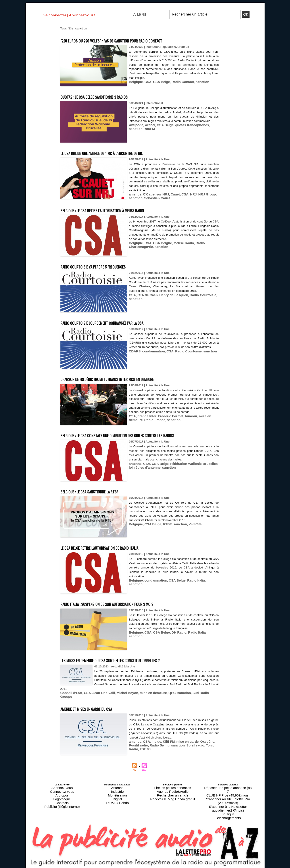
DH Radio (173, 640)
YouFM (134, 132)
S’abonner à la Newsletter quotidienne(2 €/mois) (228, 800)
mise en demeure (202, 419)
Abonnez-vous (62, 791)
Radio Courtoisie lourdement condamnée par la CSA (121, 321)
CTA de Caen (145, 294)
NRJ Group (198, 194)
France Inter (145, 419)
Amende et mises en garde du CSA (99, 712)
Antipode (135, 129)
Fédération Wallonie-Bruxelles (186, 471)
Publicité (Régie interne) (62, 804)
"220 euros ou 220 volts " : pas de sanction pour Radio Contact (133, 40)
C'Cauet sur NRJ (153, 194)
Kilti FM (164, 745)
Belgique (135, 82)
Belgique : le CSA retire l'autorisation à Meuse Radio (121, 209)
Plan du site (134, 866)
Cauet (169, 194)
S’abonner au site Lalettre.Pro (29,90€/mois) (228, 796)
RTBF (162, 531)
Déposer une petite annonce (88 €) (228, 791)
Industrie (117, 793)
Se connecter (55, 15)
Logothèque (62, 798)
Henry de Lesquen (168, 294)
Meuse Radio (177, 242)
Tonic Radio (195, 748)
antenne (134, 471)
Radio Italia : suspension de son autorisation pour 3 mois (127, 611)
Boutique (228, 804)
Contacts (62, 801)
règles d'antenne (140, 474)
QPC (158, 700)
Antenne (117, 791)
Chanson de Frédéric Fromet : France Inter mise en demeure (130, 378)
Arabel (147, 129)
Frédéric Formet (165, 419)
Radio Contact (176, 82)
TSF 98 (209, 748)
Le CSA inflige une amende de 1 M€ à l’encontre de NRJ (123, 152)
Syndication (156, 866)
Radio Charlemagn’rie (202, 242)
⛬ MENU (139, 14)
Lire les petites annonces (173, 791)
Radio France (138, 422)
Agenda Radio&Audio (173, 793)
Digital (117, 798)
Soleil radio (177, 748)
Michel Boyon (119, 700)
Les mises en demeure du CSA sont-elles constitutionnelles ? (133, 667)
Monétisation (117, 796)
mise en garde (181, 745)
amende (134, 194)
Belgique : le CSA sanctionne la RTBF (103, 498)
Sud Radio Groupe (189, 700)
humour (183, 419)
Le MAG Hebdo (117, 801)
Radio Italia (188, 588)
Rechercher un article (173, 796)
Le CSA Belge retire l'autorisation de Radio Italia (117, 555)
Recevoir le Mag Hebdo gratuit (173, 798)
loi (210, 471)
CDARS (134, 354)
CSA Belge (157, 82)
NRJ (186, 194)
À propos (62, 796)
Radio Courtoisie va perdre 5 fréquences (108, 265)
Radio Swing (146, 748)
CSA (146, 82)
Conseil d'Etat (70, 700)
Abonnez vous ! (82, 15)
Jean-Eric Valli (98, 700)
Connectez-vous (62, 793)
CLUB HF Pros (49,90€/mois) (228, 793)
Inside (153, 745)
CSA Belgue (158, 242)
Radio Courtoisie (194, 294)
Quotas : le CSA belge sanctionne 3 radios (109, 96)
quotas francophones (184, 129)
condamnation (151, 354)
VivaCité (187, 531)
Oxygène (198, 745)
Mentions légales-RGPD (180, 863)
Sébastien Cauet (153, 197)
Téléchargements (228, 806)
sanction (193, 82)
